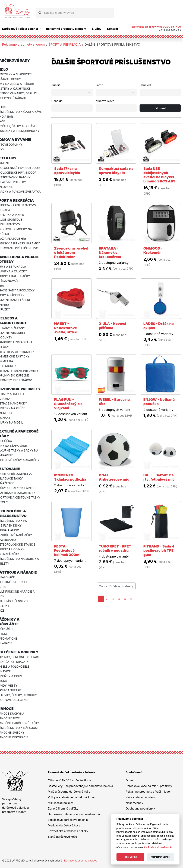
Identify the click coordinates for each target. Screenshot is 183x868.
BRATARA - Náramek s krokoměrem (110, 253)
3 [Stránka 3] (113, 599)
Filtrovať (160, 108)
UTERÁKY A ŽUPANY (16, 328)
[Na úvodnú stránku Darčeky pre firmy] (16, 11)
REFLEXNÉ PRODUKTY (17, 582)
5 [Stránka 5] (125, 599)
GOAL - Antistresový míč (114, 477)
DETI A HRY (12, 158)
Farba (99, 85)
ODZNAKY (9, 418)
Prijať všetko (130, 857)
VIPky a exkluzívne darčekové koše (71, 797)
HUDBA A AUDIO (13, 530)
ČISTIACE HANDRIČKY (17, 403)
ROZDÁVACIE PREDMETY (24, 389)
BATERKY (8, 606)
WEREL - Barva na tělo (114, 402)
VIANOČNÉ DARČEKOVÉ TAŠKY (23, 723)
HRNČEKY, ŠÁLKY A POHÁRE (22, 126)
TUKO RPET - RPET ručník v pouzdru (115, 548)
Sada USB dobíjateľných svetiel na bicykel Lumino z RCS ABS (160, 175)
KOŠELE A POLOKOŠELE (18, 667)
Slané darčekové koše (62, 837)
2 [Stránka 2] (107, 599)
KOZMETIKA (10, 361)
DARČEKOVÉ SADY (19, 60)
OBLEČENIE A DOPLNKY (23, 652)
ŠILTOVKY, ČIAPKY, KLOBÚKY (22, 695)
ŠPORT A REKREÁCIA (65, 44)
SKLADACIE (10, 643)
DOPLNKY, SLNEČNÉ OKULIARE (23, 657)
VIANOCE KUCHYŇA (16, 714)
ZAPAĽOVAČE (11, 577)
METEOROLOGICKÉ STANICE (21, 545)
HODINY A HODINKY (16, 549)
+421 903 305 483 (170, 30)
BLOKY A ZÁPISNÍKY (16, 295)
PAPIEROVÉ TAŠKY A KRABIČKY (23, 460)
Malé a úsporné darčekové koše (69, 792)
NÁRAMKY (9, 399)
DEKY (6, 149)
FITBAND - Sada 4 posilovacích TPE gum (159, 550)
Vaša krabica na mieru (140, 797)
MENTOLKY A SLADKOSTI (20, 74)
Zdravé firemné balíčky (63, 808)
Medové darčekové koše (64, 825)
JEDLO (8, 69)
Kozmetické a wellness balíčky (68, 831)
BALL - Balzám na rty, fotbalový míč (159, 477)
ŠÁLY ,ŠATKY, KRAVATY (18, 662)
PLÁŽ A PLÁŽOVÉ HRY (17, 239)
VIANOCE (11, 709)
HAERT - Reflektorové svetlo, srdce (66, 328)
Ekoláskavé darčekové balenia (68, 820)
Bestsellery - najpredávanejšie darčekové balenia (80, 786)
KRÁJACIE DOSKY (14, 79)
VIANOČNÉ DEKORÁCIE (18, 737)
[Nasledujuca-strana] (131, 599)
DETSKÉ (8, 634)
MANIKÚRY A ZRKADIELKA (20, 342)
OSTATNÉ (9, 163)
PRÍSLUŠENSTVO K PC (17, 521)
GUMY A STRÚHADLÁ (17, 267)
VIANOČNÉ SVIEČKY (16, 733)
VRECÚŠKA (10, 441)
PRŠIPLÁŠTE (11, 629)
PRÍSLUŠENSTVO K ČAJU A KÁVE (25, 112)
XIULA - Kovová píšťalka (112, 326)
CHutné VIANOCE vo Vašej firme (70, 780)
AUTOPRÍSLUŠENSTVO (18, 601)
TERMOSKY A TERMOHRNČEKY (23, 131)
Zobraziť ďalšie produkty (116, 586)
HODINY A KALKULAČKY (19, 276)
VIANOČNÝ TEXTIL (15, 718)
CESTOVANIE (14, 469)
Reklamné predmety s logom (66, 29)
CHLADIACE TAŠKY (15, 478)
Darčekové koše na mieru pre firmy (149, 786)
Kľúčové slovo (105, 101)
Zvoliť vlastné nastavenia (158, 847)
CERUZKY (9, 309)
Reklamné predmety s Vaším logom (149, 792)
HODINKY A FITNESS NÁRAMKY (24, 243)
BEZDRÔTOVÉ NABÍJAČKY (20, 535)
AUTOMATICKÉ (12, 639)
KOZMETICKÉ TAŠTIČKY (18, 356)
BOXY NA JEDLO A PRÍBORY (21, 84)
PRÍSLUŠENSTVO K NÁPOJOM (23, 728)
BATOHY (8, 502)
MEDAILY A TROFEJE (16, 394)
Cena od (145, 85)
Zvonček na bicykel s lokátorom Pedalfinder (71, 253)
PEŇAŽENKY (11, 483)
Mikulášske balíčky (60, 803)
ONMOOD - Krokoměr (153, 250)
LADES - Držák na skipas (159, 326)
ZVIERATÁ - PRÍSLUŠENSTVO (22, 205)
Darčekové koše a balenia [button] (20, 29)
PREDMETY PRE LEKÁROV (20, 380)
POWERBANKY (12, 540)
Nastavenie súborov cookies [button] (81, 861)
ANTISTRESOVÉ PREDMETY (21, 352)
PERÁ (6, 286)
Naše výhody (134, 803)
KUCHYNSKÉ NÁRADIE (17, 98)
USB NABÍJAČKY (13, 554)
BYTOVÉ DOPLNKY (15, 145)
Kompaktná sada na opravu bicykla (116, 171)
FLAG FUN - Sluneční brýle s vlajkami (68, 404)
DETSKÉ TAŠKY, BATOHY (19, 177)
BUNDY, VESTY (12, 686)
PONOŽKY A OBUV (15, 676)
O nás (130, 780)
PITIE (7, 107)
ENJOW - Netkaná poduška (159, 402)
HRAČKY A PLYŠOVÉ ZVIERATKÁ (24, 192)
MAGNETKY (10, 413)
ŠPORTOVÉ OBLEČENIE (18, 700)
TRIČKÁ (7, 681)
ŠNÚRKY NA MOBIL (15, 422)
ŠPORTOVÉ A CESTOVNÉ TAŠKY (24, 497)
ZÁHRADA (9, 210)
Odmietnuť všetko (160, 857)
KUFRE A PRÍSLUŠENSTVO (20, 474)
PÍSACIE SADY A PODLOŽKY (21, 290)
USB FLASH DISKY (15, 525)
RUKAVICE (9, 671)
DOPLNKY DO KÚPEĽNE (18, 375)
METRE (7, 587)
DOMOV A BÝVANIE (19, 140)
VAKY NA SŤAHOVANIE (18, 446)
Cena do (57, 101)
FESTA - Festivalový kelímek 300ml (67, 550)
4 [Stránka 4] (119, 599)
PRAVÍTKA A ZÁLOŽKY (17, 271)
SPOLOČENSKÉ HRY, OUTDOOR (24, 168)
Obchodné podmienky (140, 808)
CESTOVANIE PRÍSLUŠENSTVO (23, 248)
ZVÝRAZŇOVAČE (13, 281)
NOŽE (6, 611)
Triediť (56, 85)
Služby (97, 29)
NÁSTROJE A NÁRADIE (22, 572)
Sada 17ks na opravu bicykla (67, 171)
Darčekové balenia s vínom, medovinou (74, 814)
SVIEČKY (8, 347)
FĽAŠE (6, 121)
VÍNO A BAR (10, 117)
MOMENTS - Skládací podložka (70, 477)
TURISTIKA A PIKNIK (16, 215)
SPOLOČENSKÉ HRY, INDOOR (22, 173)
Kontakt (113, 29)
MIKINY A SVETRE (14, 690)
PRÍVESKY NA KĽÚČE (16, 408)
